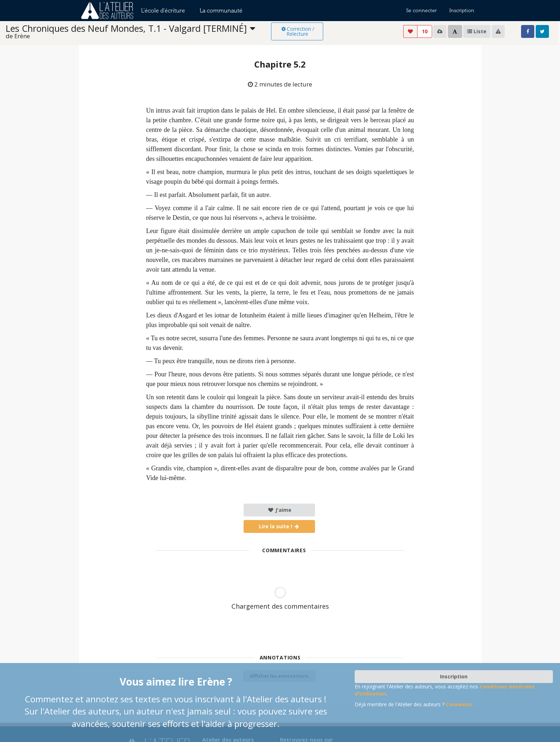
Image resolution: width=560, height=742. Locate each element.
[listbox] (138, 32)
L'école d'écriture (163, 11)
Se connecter (421, 11)
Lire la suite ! (279, 526)
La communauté (221, 11)
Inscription (462, 11)
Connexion (459, 704)
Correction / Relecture (297, 31)
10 (425, 31)
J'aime (279, 510)
